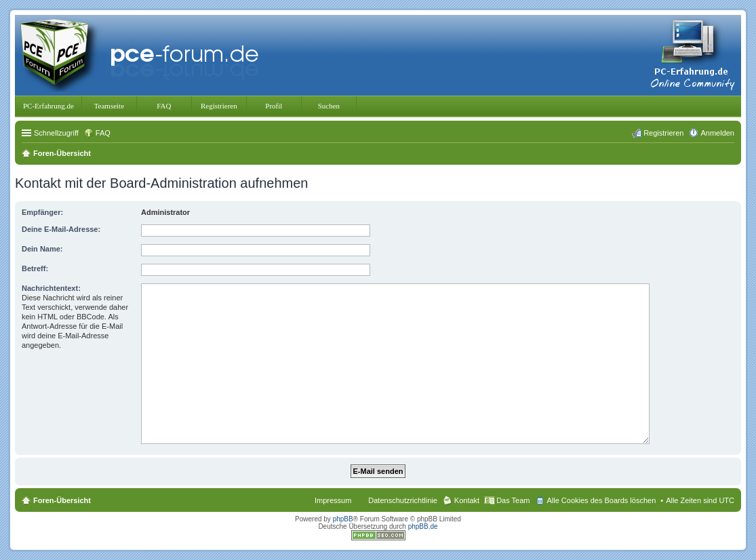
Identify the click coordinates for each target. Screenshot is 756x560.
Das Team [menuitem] (513, 500)
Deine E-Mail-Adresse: (61, 229)
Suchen (329, 106)
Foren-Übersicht (62, 500)
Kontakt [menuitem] (467, 500)
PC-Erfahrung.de (48, 106)
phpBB (343, 519)
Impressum (333, 500)
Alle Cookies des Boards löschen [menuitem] (601, 500)
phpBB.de (423, 526)
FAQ (164, 106)
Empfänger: (42, 212)
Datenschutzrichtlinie (403, 500)
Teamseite (109, 106)
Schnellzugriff (56, 133)
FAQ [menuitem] (103, 133)
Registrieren (219, 106)
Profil (274, 106)
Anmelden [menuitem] (717, 133)
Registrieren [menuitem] (663, 133)
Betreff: (35, 268)
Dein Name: (42, 249)
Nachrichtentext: (51, 288)
